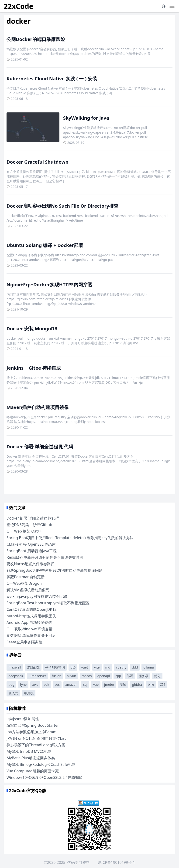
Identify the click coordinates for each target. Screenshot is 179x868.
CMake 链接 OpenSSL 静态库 (31, 544)
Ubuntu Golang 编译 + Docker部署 (45, 245)
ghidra (137, 684)
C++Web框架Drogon (24, 583)
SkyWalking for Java (86, 118)
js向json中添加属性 (23, 719)
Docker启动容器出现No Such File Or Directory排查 (62, 206)
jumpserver (37, 676)
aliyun (72, 676)
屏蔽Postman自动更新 (26, 577)
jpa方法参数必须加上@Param (31, 732)
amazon (71, 684)
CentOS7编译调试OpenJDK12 (32, 609)
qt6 (73, 667)
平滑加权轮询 (55, 667)
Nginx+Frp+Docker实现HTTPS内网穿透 (49, 285)
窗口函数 (33, 667)
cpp (118, 676)
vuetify (121, 667)
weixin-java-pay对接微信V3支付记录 (37, 596)
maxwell (15, 667)
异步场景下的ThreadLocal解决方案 (36, 745)
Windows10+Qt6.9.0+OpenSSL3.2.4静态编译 (45, 777)
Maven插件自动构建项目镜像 (38, 407)
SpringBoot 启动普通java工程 (32, 551)
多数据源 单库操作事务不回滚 (31, 635)
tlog (11, 684)
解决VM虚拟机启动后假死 (28, 590)
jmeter (109, 684)
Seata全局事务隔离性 (24, 642)
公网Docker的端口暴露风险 (36, 39)
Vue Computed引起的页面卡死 (33, 771)
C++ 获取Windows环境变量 (29, 629)
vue (96, 684)
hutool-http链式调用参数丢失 (31, 616)
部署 (130, 676)
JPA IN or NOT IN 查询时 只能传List (36, 738)
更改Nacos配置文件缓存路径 (31, 564)
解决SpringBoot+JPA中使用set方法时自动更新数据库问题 (55, 570)
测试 (123, 684)
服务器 (144, 676)
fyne (23, 684)
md (108, 667)
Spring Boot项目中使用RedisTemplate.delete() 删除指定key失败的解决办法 (70, 538)
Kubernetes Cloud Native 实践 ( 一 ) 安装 (52, 79)
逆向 (151, 684)
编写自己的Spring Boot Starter (33, 725)
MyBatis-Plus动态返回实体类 (31, 758)
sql (85, 684)
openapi (103, 676)
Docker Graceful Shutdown (38, 162)
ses (57, 684)
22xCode (19, 6)
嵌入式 (13, 693)
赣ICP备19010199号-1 (116, 862)
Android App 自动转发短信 (29, 622)
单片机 (29, 693)
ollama (149, 667)
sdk (46, 684)
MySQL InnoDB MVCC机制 (29, 751)
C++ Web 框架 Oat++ (24, 531)
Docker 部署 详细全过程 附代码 (40, 447)
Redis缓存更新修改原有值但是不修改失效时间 (45, 557)
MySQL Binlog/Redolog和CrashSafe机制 (41, 764)
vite (97, 667)
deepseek (16, 676)
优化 (157, 676)
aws (35, 684)
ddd (135, 667)
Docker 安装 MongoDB (32, 329)
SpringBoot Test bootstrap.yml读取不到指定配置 (48, 603)
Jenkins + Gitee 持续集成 (34, 368)
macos (87, 676)
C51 (163, 684)
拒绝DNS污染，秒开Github (29, 525)
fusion (57, 676)
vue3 (85, 667)
